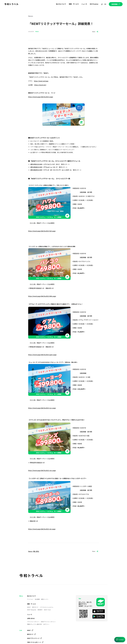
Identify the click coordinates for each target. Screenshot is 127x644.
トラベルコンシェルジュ (47, 607)
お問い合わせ (31, 618)
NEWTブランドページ (34, 638)
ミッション (30, 599)
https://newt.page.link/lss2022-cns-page (42, 470)
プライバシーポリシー (33, 622)
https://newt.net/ (40, 85)
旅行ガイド (35, 607)
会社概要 (37, 599)
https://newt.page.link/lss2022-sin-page (42, 529)
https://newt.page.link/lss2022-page (41, 97)
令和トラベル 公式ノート (35, 642)
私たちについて (31, 596)
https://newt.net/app (41, 81)
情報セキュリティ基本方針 (35, 624)
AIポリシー (46, 624)
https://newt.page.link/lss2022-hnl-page (42, 231)
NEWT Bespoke (32, 610)
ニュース (30, 614)
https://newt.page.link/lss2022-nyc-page (42, 408)
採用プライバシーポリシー (48, 622)
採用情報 (116, 4)
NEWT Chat (47, 610)
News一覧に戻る (34, 551)
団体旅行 (40, 610)
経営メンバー (45, 599)
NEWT (29, 607)
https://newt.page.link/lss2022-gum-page (42, 355)
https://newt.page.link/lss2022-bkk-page (42, 296)
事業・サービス (31, 604)
